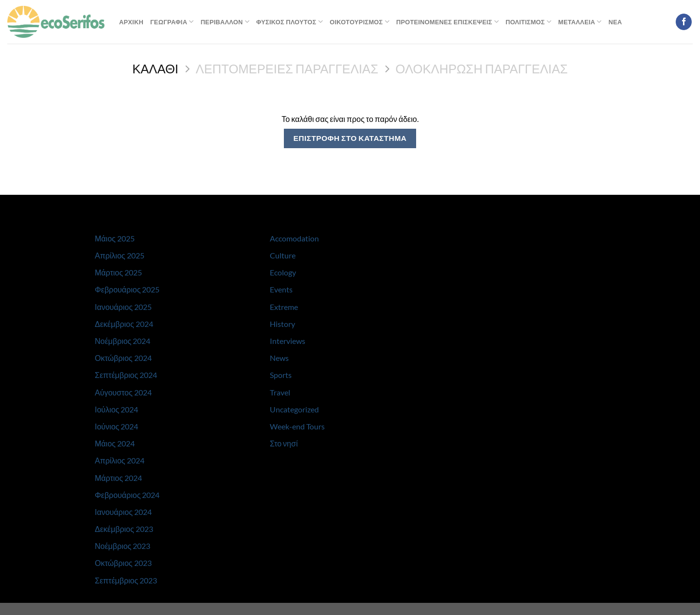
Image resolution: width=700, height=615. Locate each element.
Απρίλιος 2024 (120, 460)
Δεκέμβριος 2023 (124, 529)
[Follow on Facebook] (684, 22)
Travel (280, 392)
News (279, 358)
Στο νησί (284, 443)
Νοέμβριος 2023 (122, 546)
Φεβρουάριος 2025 (127, 289)
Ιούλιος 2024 (116, 409)
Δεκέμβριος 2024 (124, 324)
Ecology (283, 272)
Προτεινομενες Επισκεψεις (447, 22)
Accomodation (294, 238)
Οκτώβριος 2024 (123, 358)
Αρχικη (131, 22)
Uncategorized (294, 409)
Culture (283, 255)
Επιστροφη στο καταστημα (350, 138)
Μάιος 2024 (115, 443)
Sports (281, 375)
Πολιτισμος (528, 22)
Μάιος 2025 (115, 238)
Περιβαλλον (225, 22)
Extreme (284, 307)
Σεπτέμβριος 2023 (126, 580)
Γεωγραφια (172, 22)
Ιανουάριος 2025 (123, 307)
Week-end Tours (297, 426)
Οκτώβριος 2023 (123, 563)
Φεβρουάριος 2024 (127, 495)
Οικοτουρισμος (359, 22)
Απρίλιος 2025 (120, 255)
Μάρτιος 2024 (118, 478)
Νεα (615, 22)
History (282, 324)
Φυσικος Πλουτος (289, 22)
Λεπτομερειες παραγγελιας (287, 68)
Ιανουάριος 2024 (123, 512)
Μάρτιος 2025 (118, 272)
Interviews (288, 341)
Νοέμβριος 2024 (122, 341)
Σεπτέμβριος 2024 (126, 375)
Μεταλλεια (580, 22)
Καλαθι (155, 68)
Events (281, 289)
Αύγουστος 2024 (123, 392)
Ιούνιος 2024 (116, 426)
